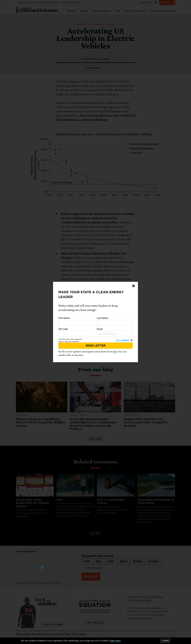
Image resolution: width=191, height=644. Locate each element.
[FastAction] (122, 340)
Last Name (115, 321)
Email (115, 332)
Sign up (67, 342)
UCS (115, 352)
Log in (60, 342)
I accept (165, 641)
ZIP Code (76, 332)
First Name (76, 321)
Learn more (115, 641)
